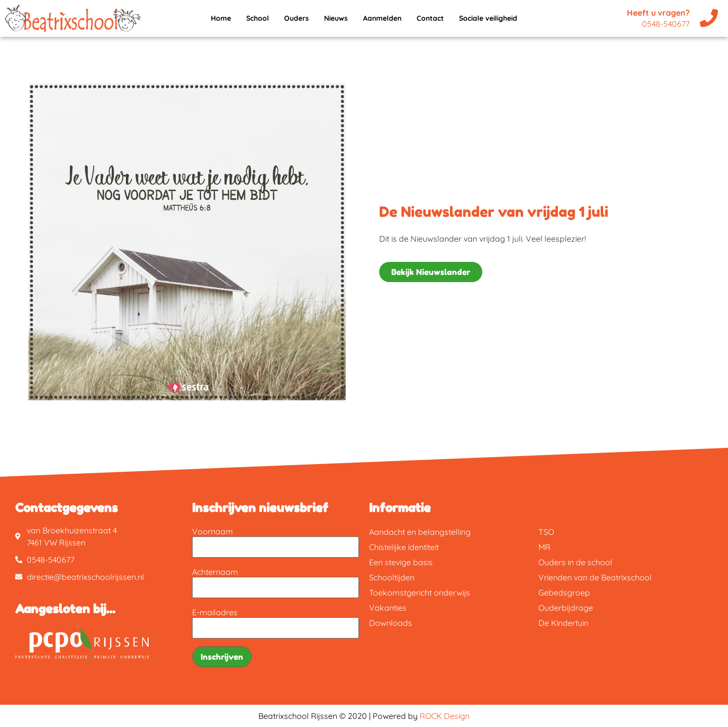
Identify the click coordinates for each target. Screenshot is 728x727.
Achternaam (215, 572)
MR (544, 547)
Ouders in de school (575, 562)
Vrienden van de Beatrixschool (595, 577)
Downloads (391, 623)
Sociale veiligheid (488, 18)
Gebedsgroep (564, 593)
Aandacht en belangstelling (420, 532)
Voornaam (213, 531)
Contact (430, 18)
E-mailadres (215, 612)
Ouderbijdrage (566, 608)
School (258, 18)
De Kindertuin (563, 623)
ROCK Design (445, 716)
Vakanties (388, 608)
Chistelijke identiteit (404, 547)
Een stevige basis (401, 562)
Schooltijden (392, 577)
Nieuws (336, 18)
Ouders (297, 18)
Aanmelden (382, 18)
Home (221, 18)
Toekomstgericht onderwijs (420, 593)
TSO (546, 532)
